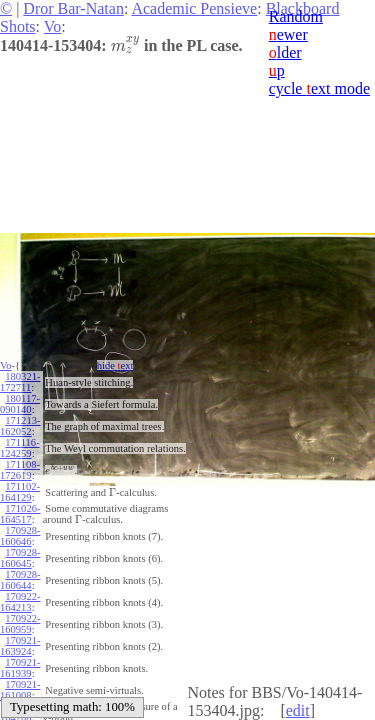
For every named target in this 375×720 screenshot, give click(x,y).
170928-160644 (20, 580)
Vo (53, 26)
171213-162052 (20, 426)
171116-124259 (20, 448)
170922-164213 (20, 602)
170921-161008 (20, 690)
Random (296, 16)
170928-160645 (20, 558)
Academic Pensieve (194, 8)
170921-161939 (20, 668)
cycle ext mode (319, 88)
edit (298, 710)
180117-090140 (20, 404)
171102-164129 (20, 492)
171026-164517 (20, 514)
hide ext (115, 365)
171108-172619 (20, 470)
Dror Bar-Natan (73, 8)
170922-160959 (20, 624)
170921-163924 (20, 646)
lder (285, 52)
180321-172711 (20, 382)
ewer (288, 34)
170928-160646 (20, 536)
